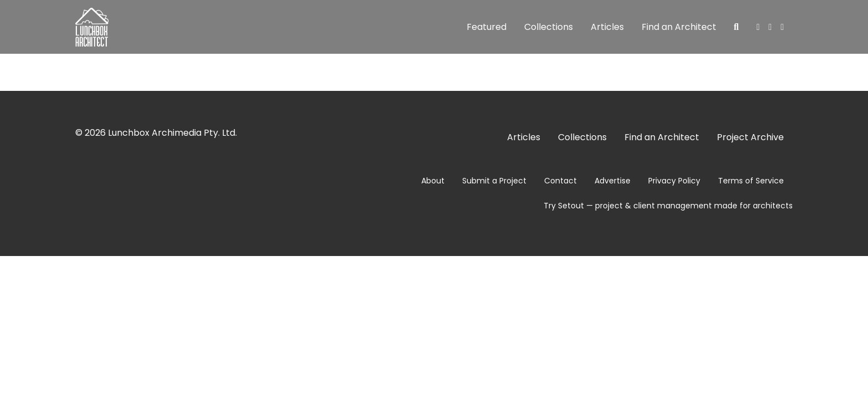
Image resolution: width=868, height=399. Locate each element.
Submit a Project (494, 181)
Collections (549, 27)
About (433, 181)
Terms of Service (751, 181)
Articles (607, 27)
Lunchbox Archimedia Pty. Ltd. (172, 133)
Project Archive (750, 137)
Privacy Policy (674, 181)
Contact (560, 181)
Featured (487, 27)
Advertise (613, 181)
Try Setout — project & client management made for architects (668, 206)
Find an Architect (679, 27)
